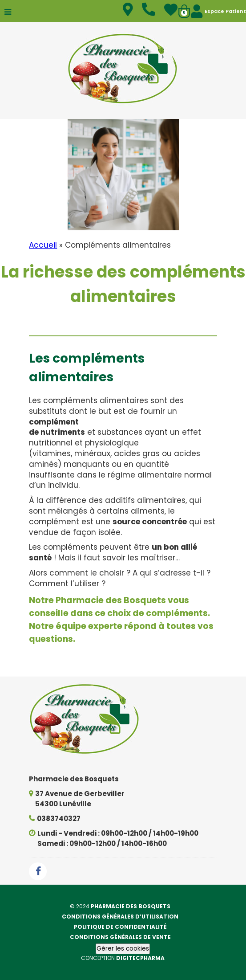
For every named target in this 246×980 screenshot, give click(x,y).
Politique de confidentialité (120, 927)
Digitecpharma (140, 958)
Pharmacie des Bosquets (131, 906)
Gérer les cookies (123, 949)
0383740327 (59, 819)
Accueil (43, 245)
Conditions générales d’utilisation (120, 917)
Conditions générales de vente (120, 937)
